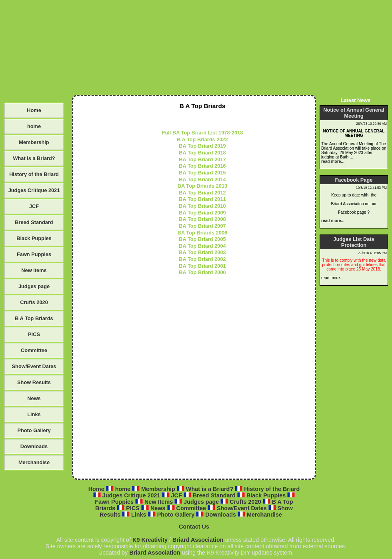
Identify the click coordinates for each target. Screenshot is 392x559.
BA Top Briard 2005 (202, 239)
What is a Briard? (34, 158)
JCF (34, 206)
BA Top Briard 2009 (202, 213)
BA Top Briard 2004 (202, 246)
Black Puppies (34, 238)
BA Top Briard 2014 (202, 179)
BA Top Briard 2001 (202, 266)
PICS (34, 334)
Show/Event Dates (34, 366)
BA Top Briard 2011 (202, 199)
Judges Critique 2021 (34, 190)
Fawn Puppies (34, 254)
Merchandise (34, 462)
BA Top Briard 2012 (202, 193)
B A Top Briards (34, 318)
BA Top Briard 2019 (202, 146)
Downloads (34, 446)
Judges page (34, 286)
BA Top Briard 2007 (202, 226)
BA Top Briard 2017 (202, 159)
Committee (34, 350)
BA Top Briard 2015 (202, 173)
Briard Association (198, 540)
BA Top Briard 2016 (202, 166)
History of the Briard (34, 174)
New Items (34, 270)
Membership (34, 142)
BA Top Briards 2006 (202, 233)
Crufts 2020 (34, 302)
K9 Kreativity (150, 540)
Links (34, 414)
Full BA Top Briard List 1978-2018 (203, 133)
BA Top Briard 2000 (202, 272)
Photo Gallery (34, 430)
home (34, 126)
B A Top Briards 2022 (202, 139)
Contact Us (194, 527)
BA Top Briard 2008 (202, 219)
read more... (333, 161)
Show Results (34, 382)
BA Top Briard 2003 (202, 252)
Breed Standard (34, 222)
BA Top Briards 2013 (202, 186)
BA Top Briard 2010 (202, 206)
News (34, 398)
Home (34, 110)
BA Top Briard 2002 (202, 259)
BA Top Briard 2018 (202, 153)
